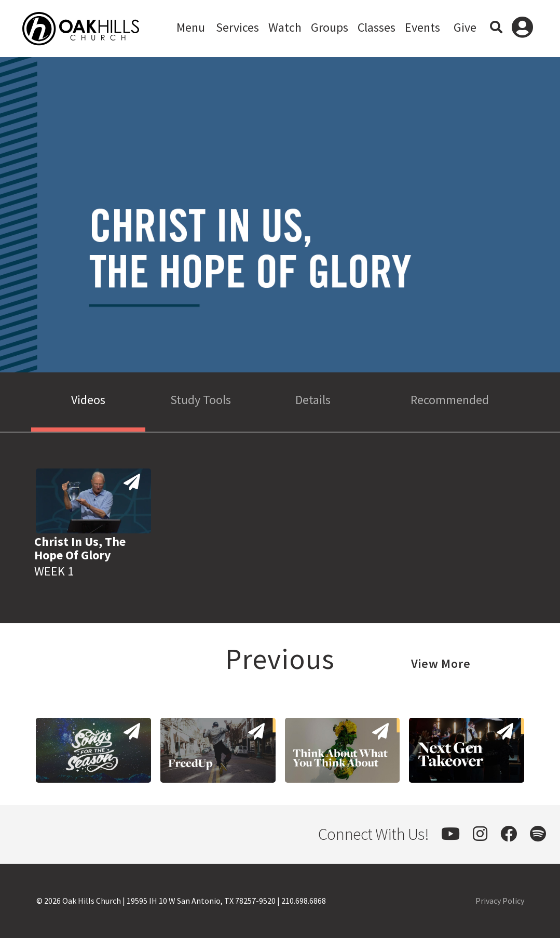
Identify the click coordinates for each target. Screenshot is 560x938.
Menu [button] (191, 27)
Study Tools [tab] (201, 400)
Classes (377, 27)
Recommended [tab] (450, 400)
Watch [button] (285, 27)
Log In (522, 29)
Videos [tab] (88, 400)
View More (441, 664)
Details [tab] (313, 400)
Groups (330, 27)
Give (465, 27)
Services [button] (237, 27)
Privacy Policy (500, 901)
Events (422, 27)
